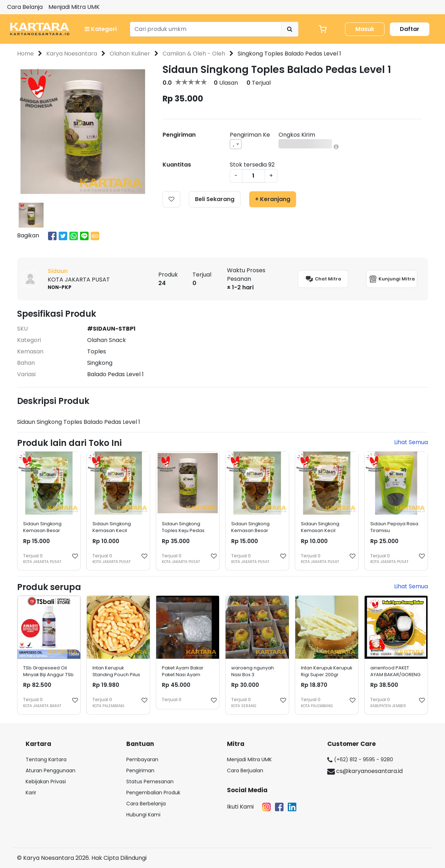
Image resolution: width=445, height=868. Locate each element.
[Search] (206, 29)
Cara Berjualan (245, 770)
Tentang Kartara (46, 759)
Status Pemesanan (150, 782)
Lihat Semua (411, 442)
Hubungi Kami (143, 815)
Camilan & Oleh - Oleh (194, 54)
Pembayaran (142, 759)
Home (25, 54)
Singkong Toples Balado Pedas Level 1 (289, 54)
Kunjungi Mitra (392, 279)
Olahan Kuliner (130, 54)
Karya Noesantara (72, 54)
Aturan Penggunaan (51, 770)
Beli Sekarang (215, 199)
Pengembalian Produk (153, 793)
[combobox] (236, 144)
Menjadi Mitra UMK (74, 7)
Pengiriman (140, 770)
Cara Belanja (25, 7)
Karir (31, 793)
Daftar (410, 29)
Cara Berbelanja (146, 804)
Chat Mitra (323, 279)
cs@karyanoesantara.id (365, 771)
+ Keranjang (273, 199)
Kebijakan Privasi (46, 782)
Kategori (101, 29)
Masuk (365, 29)
